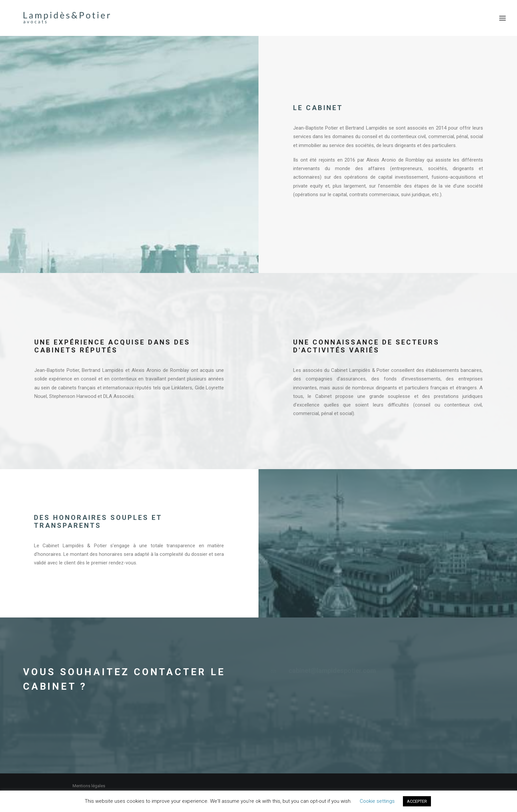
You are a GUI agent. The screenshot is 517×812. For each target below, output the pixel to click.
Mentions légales (89, 786)
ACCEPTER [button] (417, 801)
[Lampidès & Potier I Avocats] (55, 18)
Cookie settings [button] (377, 801)
